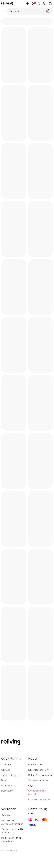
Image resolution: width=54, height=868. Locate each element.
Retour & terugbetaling (40, 775)
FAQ (31, 785)
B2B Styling (7, 791)
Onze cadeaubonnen (39, 799)
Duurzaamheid (9, 785)
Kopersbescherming (39, 770)
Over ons (6, 765)
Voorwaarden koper (38, 780)
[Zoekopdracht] (30, 11)
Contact (5, 770)
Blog (3, 780)
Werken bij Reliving (11, 775)
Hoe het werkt (36, 765)
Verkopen (6, 815)
